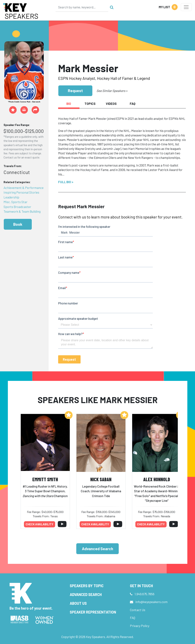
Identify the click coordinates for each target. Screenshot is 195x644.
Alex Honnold (157, 479)
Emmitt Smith (45, 479)
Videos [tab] (111, 104)
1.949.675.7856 (145, 594)
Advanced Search (97, 549)
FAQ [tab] (133, 104)
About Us (78, 603)
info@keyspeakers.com (151, 602)
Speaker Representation (93, 612)
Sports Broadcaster (17, 207)
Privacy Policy (140, 626)
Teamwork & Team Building (22, 211)
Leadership (11, 197)
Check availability (39, 524)
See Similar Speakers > (112, 91)
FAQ (133, 618)
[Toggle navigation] (186, 7)
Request (75, 91)
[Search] (82, 7)
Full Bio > (66, 182)
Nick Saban (101, 479)
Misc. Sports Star (16, 202)
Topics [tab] (90, 104)
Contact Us (138, 610)
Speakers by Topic (87, 586)
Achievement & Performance (24, 188)
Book (18, 224)
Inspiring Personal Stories (21, 192)
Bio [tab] (69, 104)
